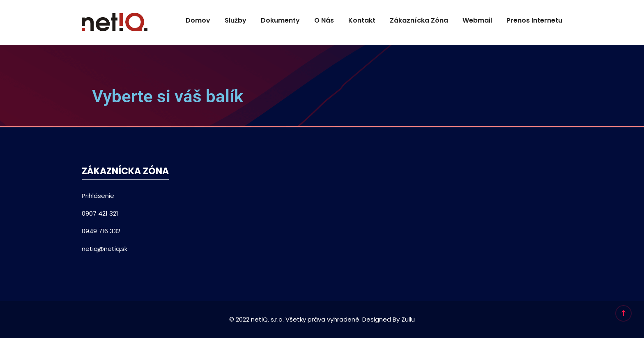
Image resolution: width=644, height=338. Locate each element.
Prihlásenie (98, 196)
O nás (324, 20)
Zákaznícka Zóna (419, 20)
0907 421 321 (100, 213)
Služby (236, 20)
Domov (198, 20)
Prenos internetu (534, 20)
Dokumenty (280, 20)
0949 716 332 (101, 231)
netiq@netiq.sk (105, 249)
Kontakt (362, 20)
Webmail (477, 20)
